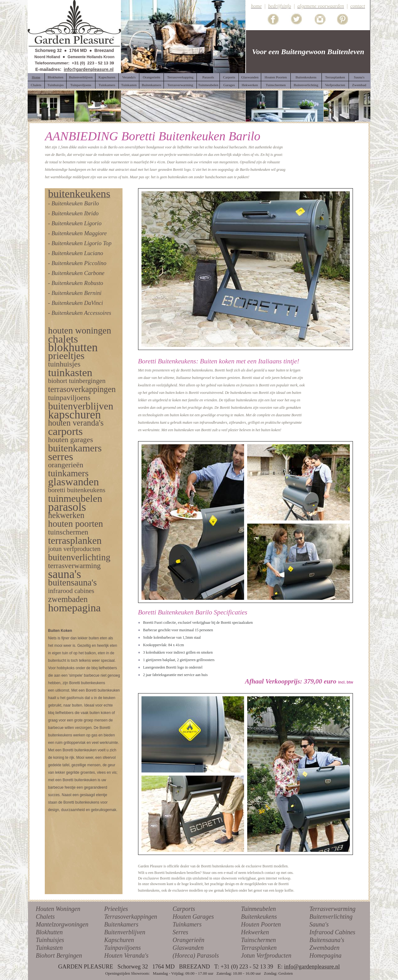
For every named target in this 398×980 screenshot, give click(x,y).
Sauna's (319, 924)
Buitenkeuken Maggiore (79, 233)
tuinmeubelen (75, 498)
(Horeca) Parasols (196, 955)
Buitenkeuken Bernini (76, 293)
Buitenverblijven (125, 932)
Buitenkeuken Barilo (75, 203)
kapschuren (74, 415)
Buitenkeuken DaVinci (77, 303)
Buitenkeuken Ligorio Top (81, 243)
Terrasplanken (259, 948)
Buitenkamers (121, 924)
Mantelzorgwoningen (62, 924)
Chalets (45, 917)
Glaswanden (188, 948)
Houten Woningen (58, 909)
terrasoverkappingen (82, 389)
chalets (63, 339)
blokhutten (73, 347)
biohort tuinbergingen (77, 381)
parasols (67, 507)
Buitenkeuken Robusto (77, 283)
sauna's (64, 574)
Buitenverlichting (331, 917)
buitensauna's (72, 582)
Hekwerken (255, 932)
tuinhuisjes (64, 364)
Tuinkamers (187, 924)
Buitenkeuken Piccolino (79, 263)
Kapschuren (119, 940)
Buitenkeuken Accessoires (81, 313)
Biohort (45, 955)
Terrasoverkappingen (131, 917)
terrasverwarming (74, 566)
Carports (184, 909)
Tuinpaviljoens (123, 948)
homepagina (74, 608)
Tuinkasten (49, 948)
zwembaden (68, 599)
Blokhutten (49, 932)
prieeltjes (66, 356)
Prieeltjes (116, 909)
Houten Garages (193, 917)
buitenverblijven (81, 406)
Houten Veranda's (126, 955)
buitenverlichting (79, 557)
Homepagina (325, 955)
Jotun (248, 955)
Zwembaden (324, 948)
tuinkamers (68, 473)
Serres (180, 932)
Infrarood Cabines (332, 932)
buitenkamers (75, 448)
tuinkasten (70, 372)
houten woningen (79, 330)
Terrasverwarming (332, 909)
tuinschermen (68, 532)
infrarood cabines (71, 591)
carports (65, 431)
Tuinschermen (258, 940)
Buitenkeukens (259, 917)
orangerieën (65, 465)
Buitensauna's (327, 940)
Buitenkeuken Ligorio (76, 223)
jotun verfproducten (74, 549)
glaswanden (73, 482)
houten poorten (75, 524)
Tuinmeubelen (258, 909)
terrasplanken (75, 540)
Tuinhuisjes (50, 940)
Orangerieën (188, 940)
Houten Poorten (261, 924)
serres (60, 456)
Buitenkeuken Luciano (77, 253)
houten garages (70, 440)
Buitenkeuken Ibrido (75, 213)
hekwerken (66, 515)
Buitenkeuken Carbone (78, 273)
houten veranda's (76, 423)
